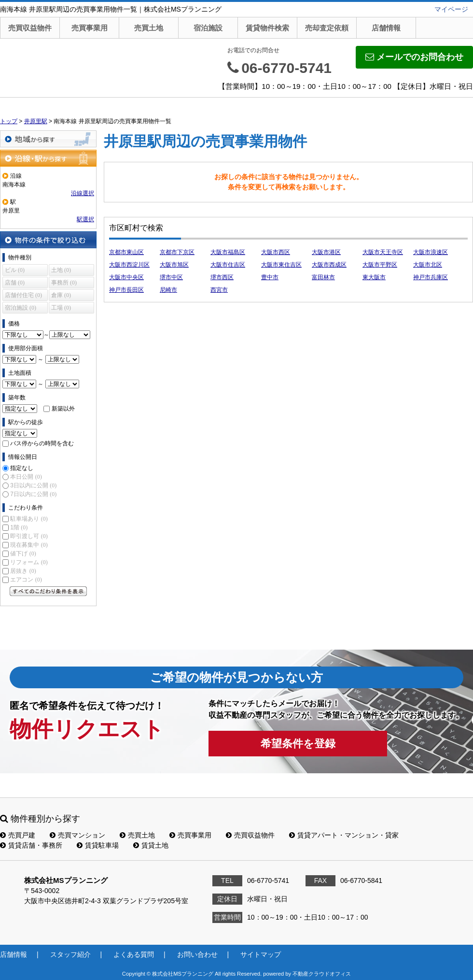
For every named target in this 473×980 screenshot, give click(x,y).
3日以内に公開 (33, 485)
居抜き (23, 571)
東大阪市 (374, 277)
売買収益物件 (30, 28)
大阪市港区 (326, 252)
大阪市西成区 (329, 265)
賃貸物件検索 (267, 28)
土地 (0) (61, 270)
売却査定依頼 (327, 28)
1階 (19, 527)
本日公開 (26, 477)
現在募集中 (29, 545)
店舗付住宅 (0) (23, 295)
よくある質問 (134, 954)
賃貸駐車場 (98, 845)
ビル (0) (15, 270)
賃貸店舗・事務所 (31, 845)
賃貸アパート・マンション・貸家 (344, 835)
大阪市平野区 (380, 265)
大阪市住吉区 (228, 265)
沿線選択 (83, 193)
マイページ (451, 9)
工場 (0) (61, 308)
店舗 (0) (15, 283)
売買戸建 (18, 835)
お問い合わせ (197, 954)
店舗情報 (386, 28)
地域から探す (48, 139)
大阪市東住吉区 (281, 265)
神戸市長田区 (126, 290)
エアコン (26, 580)
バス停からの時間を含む (42, 443)
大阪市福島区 (228, 252)
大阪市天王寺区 (383, 252)
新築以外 (63, 409)
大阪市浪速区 (431, 252)
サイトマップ (261, 954)
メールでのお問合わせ (414, 57)
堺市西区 (222, 277)
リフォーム (29, 562)
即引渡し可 (29, 536)
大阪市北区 (428, 265)
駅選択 (85, 219)
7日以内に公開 (33, 494)
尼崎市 (168, 290)
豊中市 (270, 277)
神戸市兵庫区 (431, 277)
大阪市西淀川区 (129, 265)
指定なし (22, 468)
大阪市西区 (276, 252)
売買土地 (149, 28)
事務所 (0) (64, 283)
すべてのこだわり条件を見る (48, 591)
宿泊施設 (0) (21, 308)
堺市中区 (171, 277)
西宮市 (219, 290)
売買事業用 (90, 28)
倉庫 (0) (61, 295)
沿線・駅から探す (48, 158)
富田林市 (323, 277)
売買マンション (77, 835)
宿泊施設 (208, 28)
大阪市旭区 (174, 265)
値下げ (23, 554)
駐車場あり (29, 519)
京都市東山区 (126, 252)
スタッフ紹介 (70, 954)
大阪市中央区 (126, 277)
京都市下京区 (177, 252)
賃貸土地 (151, 845)
